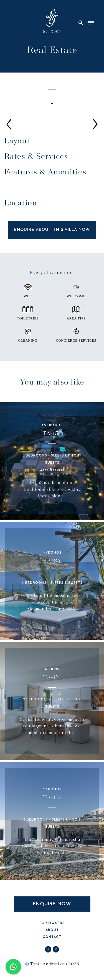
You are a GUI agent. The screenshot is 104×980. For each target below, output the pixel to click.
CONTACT (52, 937)
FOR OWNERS (52, 923)
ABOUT (52, 930)
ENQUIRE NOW (52, 904)
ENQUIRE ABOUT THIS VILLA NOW (52, 230)
